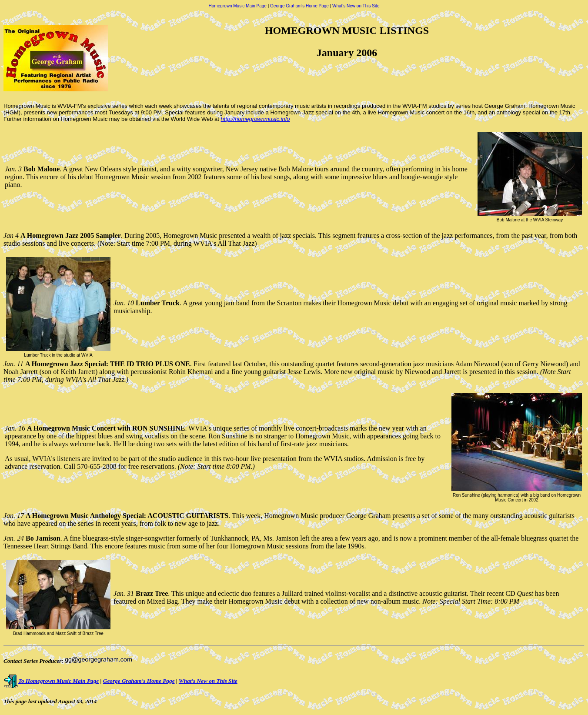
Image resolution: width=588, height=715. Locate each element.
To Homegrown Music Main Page (51, 681)
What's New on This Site (356, 6)
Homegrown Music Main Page (238, 6)
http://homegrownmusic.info (256, 119)
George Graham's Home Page (299, 6)
